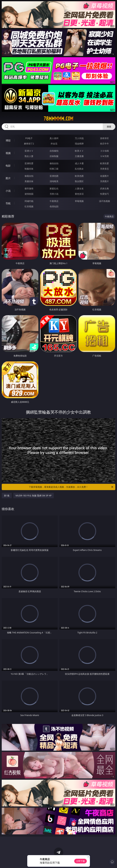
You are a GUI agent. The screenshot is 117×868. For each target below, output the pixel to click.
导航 (8, 203)
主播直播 (79, 156)
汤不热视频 (104, 201)
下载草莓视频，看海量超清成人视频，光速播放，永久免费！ (71, 487)
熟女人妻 (29, 156)
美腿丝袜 (29, 181)
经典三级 (54, 169)
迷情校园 (29, 194)
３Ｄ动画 (104, 151)
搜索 (109, 127)
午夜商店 (54, 201)
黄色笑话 (79, 194)
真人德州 (54, 138)
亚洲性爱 (29, 163)
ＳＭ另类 (104, 156)
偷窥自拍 (29, 176)
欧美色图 (79, 176)
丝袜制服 (54, 156)
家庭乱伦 (54, 188)
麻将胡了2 (29, 144)
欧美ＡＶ (79, 151)
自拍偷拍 (54, 151)
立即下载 (81, 861)
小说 (8, 191)
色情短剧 (54, 206)
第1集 (7, 496)
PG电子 (29, 138)
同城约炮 (29, 201)
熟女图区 (79, 181)
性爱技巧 (104, 194)
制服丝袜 (29, 169)
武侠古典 (104, 188)
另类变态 (104, 169)
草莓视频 (79, 201)
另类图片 (104, 181)
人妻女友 (79, 188)
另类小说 (54, 194)
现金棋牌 (79, 144)
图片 (8, 178)
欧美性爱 (104, 163)
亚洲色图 (54, 176)
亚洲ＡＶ (29, 151)
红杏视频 (29, 206)
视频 (8, 153)
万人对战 (79, 138)
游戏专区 (104, 138)
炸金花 (54, 144)
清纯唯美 (54, 181)
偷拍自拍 (54, 163)
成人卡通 (79, 163)
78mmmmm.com (58, 119)
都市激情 (29, 188)
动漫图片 (104, 176)
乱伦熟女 (79, 169)
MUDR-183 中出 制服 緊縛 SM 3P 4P (34, 496)
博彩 (8, 140)
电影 (8, 166)
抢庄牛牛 (104, 144)
